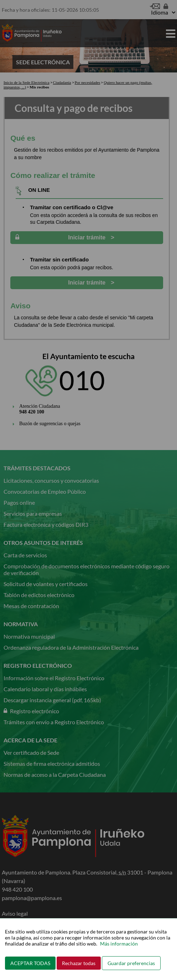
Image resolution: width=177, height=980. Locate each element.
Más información (119, 944)
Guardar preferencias (131, 963)
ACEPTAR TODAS (30, 963)
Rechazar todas (79, 963)
